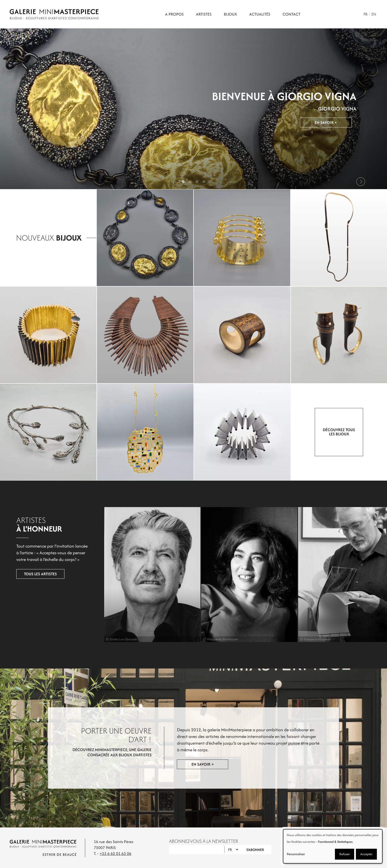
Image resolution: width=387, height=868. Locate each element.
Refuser (345, 854)
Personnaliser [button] (296, 854)
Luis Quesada (145, 575)
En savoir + (326, 123)
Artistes (204, 14)
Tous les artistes (34, 574)
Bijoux (230, 14)
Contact (291, 14)
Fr (366, 14)
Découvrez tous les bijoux (339, 432)
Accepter (366, 854)
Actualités (260, 14)
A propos (174, 14)
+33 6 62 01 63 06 (116, 854)
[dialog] (333, 846)
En (374, 14)
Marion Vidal (242, 575)
